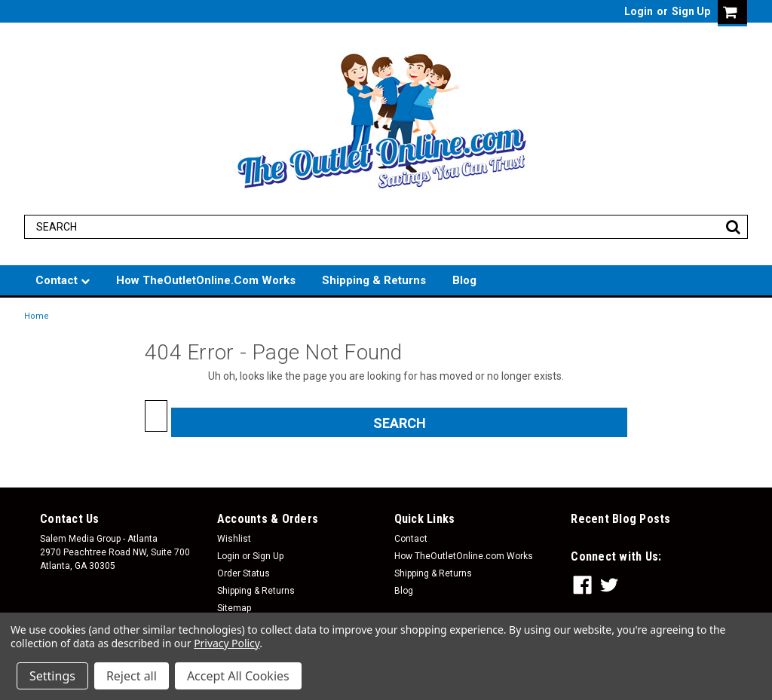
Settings (52, 676)
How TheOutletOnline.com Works (206, 280)
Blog (464, 280)
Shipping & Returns (374, 280)
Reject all (132, 676)
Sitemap (234, 608)
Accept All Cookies (238, 676)
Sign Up (691, 11)
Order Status (244, 573)
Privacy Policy (227, 643)
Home (37, 316)
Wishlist (234, 539)
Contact (63, 280)
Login (639, 11)
